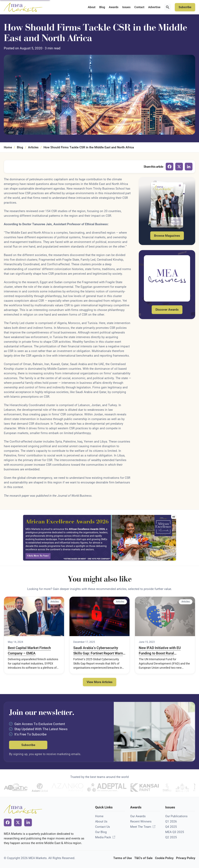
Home (8, 147)
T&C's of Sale (143, 858)
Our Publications (176, 816)
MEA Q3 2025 (175, 832)
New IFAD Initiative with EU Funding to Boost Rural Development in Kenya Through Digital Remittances (163, 651)
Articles (33, 147)
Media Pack (103, 837)
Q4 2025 (171, 827)
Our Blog (101, 832)
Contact (139, 7)
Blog (102, 7)
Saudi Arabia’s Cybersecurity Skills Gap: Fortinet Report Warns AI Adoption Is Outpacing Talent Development (99, 651)
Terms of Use (123, 858)
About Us (101, 821)
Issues (126, 7)
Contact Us (103, 827)
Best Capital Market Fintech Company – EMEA (29, 650)
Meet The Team (141, 827)
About (92, 7)
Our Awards (138, 816)
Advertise (154, 7)
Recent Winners (141, 821)
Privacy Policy (186, 858)
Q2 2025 (171, 837)
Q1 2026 (171, 821)
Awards (114, 7)
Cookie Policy (164, 858)
